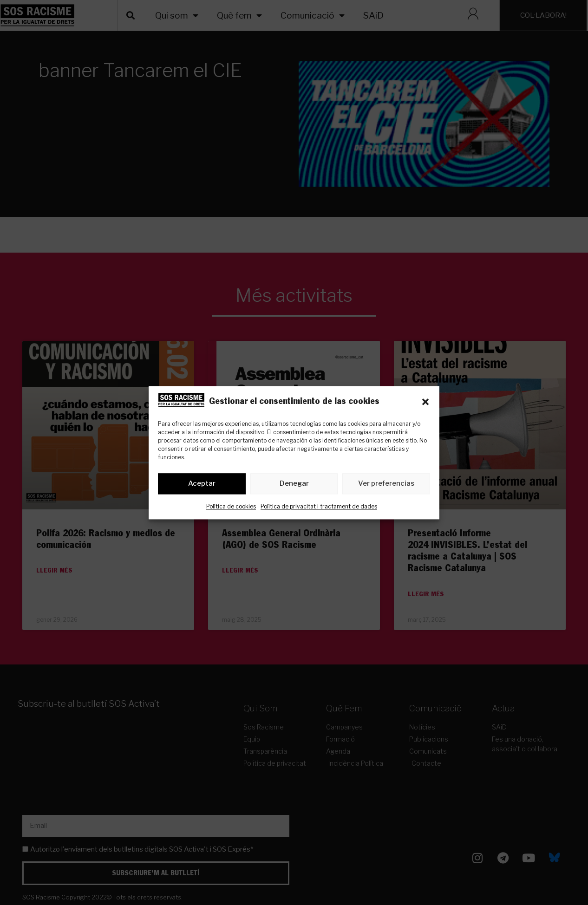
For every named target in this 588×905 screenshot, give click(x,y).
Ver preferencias (386, 484)
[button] (425, 402)
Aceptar (202, 484)
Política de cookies (231, 506)
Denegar (294, 484)
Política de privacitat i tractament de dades (319, 506)
